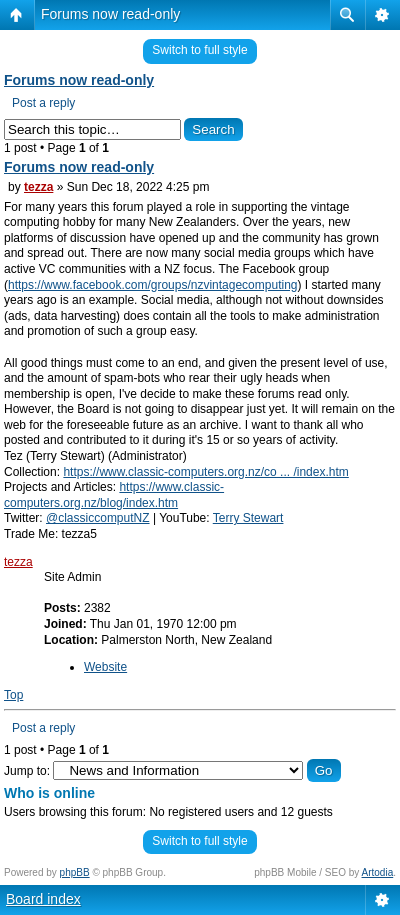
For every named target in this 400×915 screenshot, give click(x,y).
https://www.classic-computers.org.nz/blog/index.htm (114, 495)
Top (13, 695)
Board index (43, 899)
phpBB (75, 872)
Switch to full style (199, 50)
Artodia (378, 872)
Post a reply (43, 103)
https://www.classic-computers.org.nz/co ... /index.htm (205, 472)
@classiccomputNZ (98, 518)
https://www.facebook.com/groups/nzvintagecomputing (153, 285)
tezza (38, 187)
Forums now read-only (110, 14)
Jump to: (27, 771)
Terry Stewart (248, 518)
